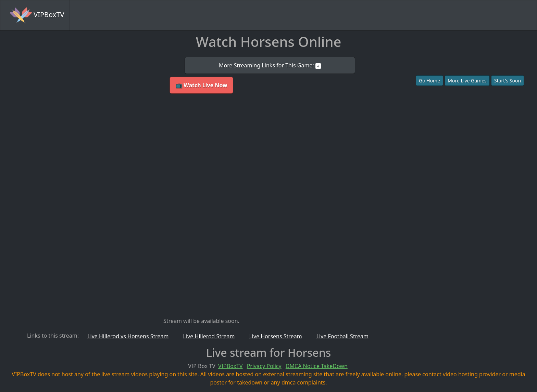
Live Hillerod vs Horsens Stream (128, 336)
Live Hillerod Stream (209, 336)
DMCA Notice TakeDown (317, 366)
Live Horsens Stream (275, 336)
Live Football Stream (342, 336)
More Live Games (467, 81)
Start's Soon (508, 81)
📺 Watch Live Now (201, 85)
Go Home (429, 81)
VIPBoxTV (37, 15)
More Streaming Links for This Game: (270, 65)
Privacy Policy (264, 366)
